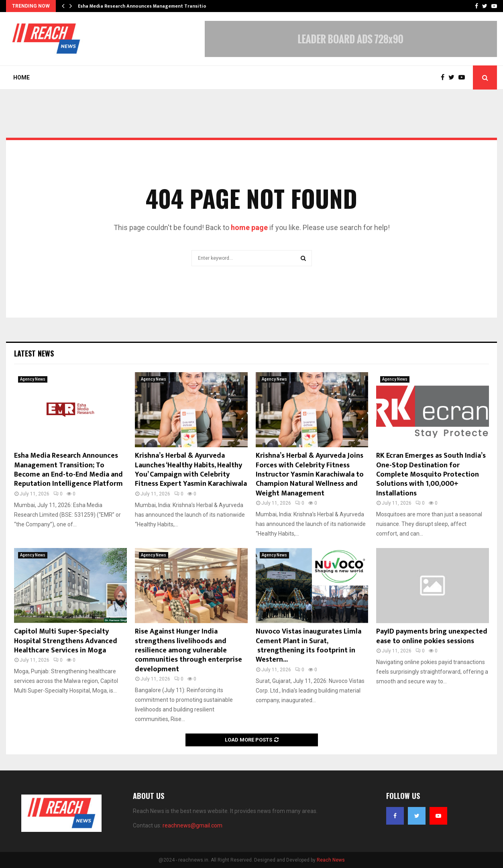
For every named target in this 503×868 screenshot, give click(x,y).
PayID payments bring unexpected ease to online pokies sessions (432, 636)
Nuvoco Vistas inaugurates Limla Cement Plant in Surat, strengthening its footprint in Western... (309, 646)
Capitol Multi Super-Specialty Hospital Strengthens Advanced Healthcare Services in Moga (66, 641)
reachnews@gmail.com (192, 825)
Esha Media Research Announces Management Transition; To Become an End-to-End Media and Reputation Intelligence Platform (68, 470)
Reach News (331, 860)
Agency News (33, 379)
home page (249, 227)
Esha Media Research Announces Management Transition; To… (150, 6)
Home (21, 77)
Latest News (34, 353)
